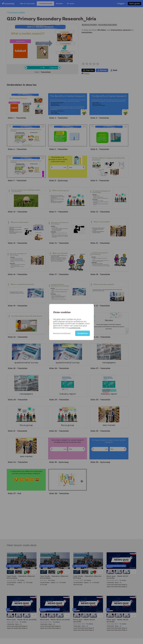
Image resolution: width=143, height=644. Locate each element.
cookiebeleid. (75, 328)
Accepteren (83, 333)
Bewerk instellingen (62, 333)
